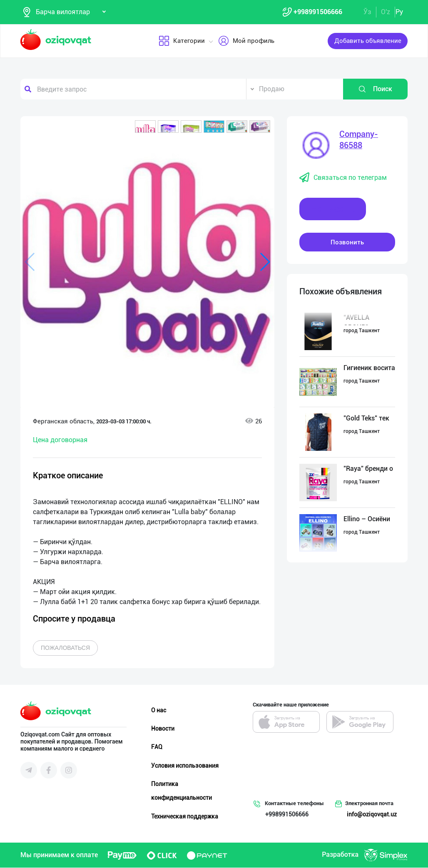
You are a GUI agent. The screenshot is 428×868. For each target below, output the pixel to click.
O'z (386, 12)
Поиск (375, 90)
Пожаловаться (65, 648)
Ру (399, 12)
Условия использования (185, 766)
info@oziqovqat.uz (372, 815)
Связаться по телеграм (343, 178)
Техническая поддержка (185, 816)
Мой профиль (246, 41)
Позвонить (347, 242)
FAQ (157, 747)
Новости (163, 729)
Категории (182, 41)
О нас (159, 711)
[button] (145, 127)
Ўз (367, 12)
